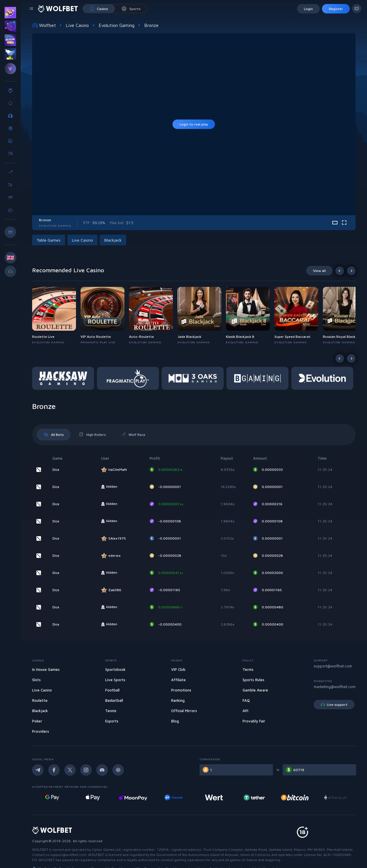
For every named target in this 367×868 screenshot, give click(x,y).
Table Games (49, 240)
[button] (56, 316)
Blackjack (113, 240)
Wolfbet (44, 25)
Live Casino (77, 25)
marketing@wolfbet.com (335, 687)
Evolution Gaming (117, 25)
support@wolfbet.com (333, 666)
